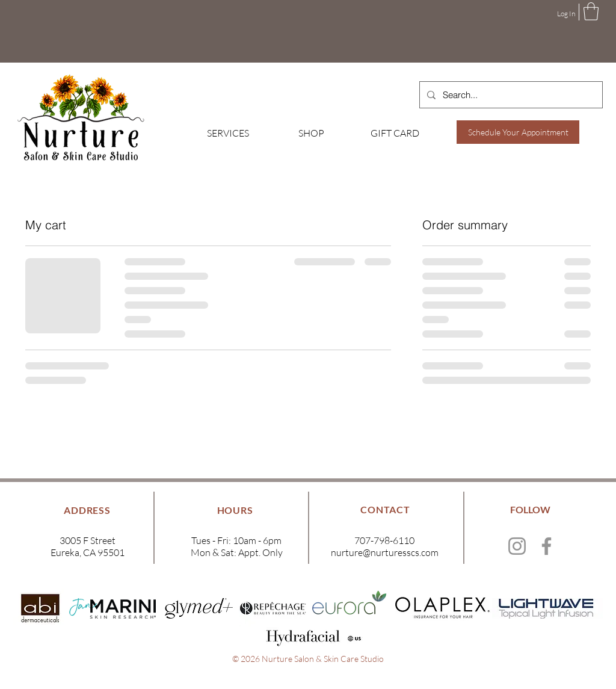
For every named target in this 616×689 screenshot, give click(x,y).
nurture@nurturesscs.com (385, 552)
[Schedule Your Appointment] (518, 132)
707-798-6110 (384, 540)
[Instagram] (517, 546)
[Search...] (510, 95)
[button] (591, 11)
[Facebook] (547, 546)
